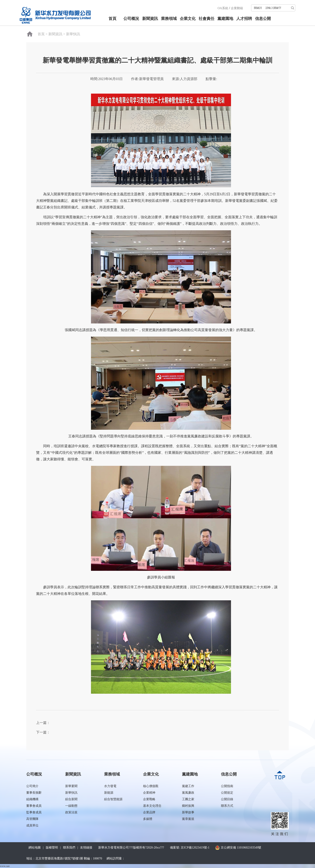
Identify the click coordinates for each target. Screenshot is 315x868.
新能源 (109, 793)
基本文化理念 (152, 806)
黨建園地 (225, 19)
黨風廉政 (188, 793)
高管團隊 (32, 819)
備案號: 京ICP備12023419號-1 (190, 848)
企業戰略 (149, 799)
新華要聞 (71, 786)
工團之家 (188, 799)
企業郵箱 (237, 8)
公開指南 (227, 786)
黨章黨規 (188, 819)
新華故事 (188, 812)
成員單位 (32, 825)
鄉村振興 (188, 806)
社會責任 (206, 19)
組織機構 (32, 799)
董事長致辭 (34, 793)
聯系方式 (227, 806)
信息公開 (263, 19)
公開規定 (227, 793)
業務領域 (169, 19)
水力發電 (110, 786)
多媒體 (148, 819)
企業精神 (149, 793)
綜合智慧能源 (113, 799)
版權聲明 (52, 848)
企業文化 (188, 19)
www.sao (5, 866)
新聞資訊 (150, 19)
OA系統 (223, 8)
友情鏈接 (86, 848)
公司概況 (131, 19)
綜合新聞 (71, 799)
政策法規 (71, 812)
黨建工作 (188, 786)
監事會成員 (34, 812)
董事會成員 (34, 806)
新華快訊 (73, 34)
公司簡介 (32, 786)
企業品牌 (149, 812)
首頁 (112, 19)
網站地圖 (35, 848)
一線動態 (71, 806)
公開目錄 (227, 799)
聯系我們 (69, 848)
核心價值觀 (151, 786)
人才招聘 (244, 19)
